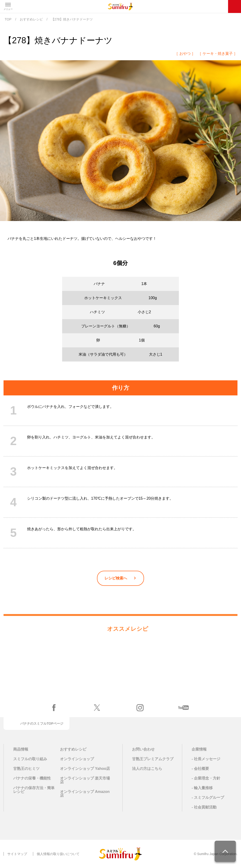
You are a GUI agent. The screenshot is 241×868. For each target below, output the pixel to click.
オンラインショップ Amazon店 (85, 794)
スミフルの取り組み (30, 759)
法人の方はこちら (147, 769)
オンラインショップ (77, 759)
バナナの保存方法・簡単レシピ (34, 790)
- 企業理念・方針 (206, 778)
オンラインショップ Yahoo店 (85, 769)
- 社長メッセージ (206, 759)
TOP (8, 19)
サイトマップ (17, 854)
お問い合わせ (143, 749)
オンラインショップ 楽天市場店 (85, 780)
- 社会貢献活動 (204, 807)
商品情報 (21, 749)
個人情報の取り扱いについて (58, 854)
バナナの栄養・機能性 (32, 778)
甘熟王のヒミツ (26, 769)
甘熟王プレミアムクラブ (153, 759)
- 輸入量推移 (202, 788)
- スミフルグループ (208, 798)
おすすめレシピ (31, 19)
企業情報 (199, 749)
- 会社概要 (200, 769)
